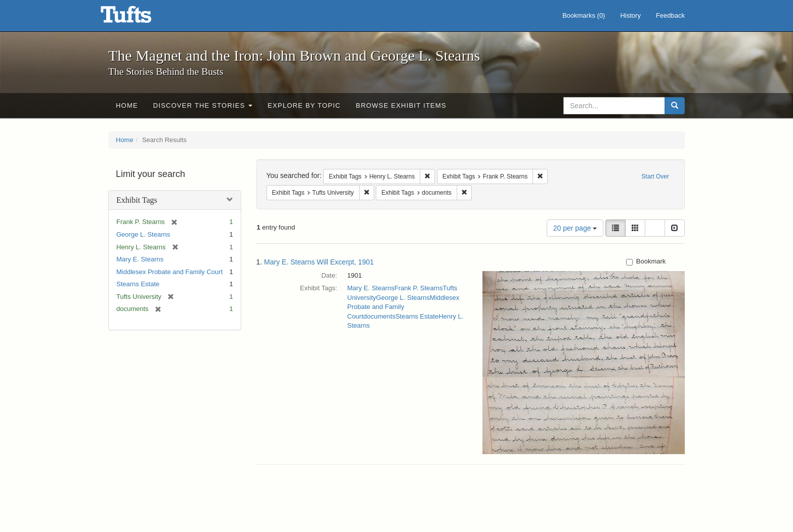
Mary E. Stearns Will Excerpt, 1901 (319, 262)
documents (379, 316)
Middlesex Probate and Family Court (169, 272)
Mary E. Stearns (140, 259)
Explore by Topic (304, 105)
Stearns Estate (138, 284)
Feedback (670, 15)
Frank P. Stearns (419, 288)
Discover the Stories (203, 105)
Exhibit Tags (137, 200)
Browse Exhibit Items (401, 105)
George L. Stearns (143, 234)
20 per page (575, 228)
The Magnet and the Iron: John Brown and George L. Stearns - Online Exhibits (139, 18)
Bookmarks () (584, 15)
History (630, 15)
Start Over (655, 176)
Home (127, 105)
